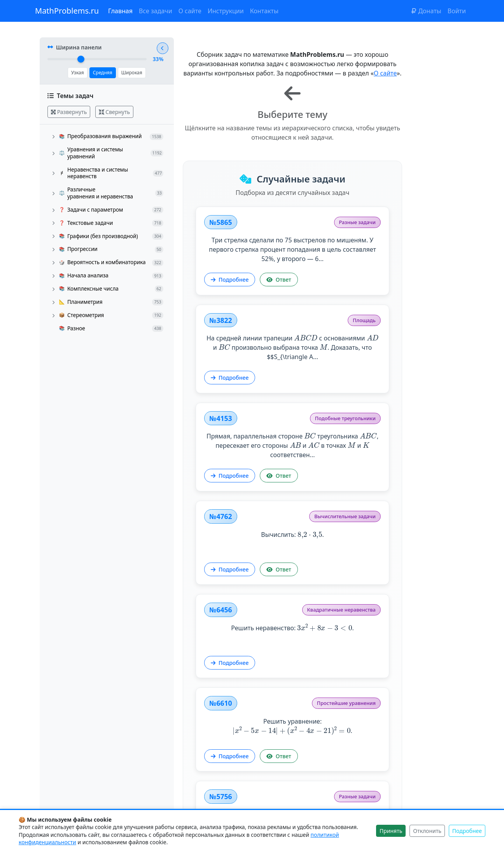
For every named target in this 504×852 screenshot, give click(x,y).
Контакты (264, 11)
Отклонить (427, 831)
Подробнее (232, 299)
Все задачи (156, 11)
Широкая (131, 74)
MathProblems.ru (67, 11)
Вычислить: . (390, 365)
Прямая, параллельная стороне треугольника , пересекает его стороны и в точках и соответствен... (258, 383)
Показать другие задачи (324, 792)
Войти (457, 11)
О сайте (190, 11)
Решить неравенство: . (258, 493)
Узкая (77, 74)
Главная (120, 11)
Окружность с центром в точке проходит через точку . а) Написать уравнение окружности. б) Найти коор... (390, 721)
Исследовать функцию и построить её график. (390, 593)
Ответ (281, 299)
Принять (391, 831)
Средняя (102, 74)
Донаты (426, 11)
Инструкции (226, 11)
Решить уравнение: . (390, 493)
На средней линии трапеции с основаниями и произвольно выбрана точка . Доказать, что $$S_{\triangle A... (390, 255)
